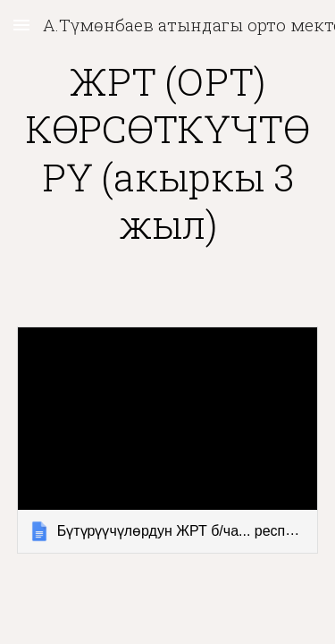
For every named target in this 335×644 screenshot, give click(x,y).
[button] (21, 25)
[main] (168, 153)
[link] (168, 440)
